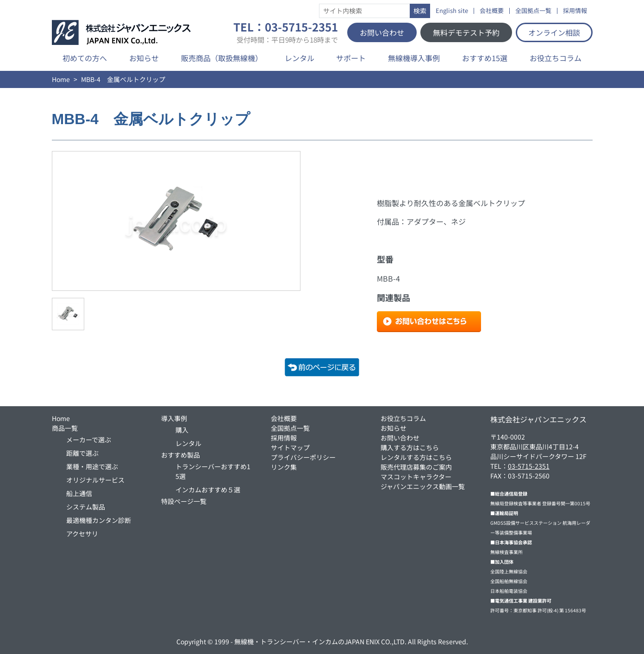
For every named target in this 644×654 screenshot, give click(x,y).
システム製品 (86, 507)
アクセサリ (82, 534)
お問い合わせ (382, 32)
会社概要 (492, 11)
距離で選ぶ (82, 453)
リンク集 (284, 467)
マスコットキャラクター (416, 477)
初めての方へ (85, 58)
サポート (351, 58)
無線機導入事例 (414, 58)
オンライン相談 (554, 32)
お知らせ (144, 58)
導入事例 (174, 418)
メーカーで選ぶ (89, 440)
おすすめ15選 (485, 58)
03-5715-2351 (529, 466)
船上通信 (79, 493)
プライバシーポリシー (303, 457)
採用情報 (575, 11)
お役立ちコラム (556, 58)
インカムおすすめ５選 (208, 490)
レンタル (300, 58)
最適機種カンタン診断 (99, 520)
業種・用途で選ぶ (92, 466)
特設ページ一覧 (184, 501)
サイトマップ (290, 447)
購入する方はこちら (410, 447)
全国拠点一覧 (533, 11)
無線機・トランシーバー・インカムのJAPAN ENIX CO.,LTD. (320, 641)
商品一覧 (65, 428)
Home (61, 79)
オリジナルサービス (95, 480)
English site (452, 11)
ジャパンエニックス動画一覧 (423, 486)
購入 (182, 430)
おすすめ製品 (181, 455)
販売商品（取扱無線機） (222, 58)
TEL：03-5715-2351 (286, 32)
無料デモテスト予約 (466, 32)
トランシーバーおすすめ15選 (213, 471)
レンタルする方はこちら (416, 457)
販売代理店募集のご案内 (416, 467)
